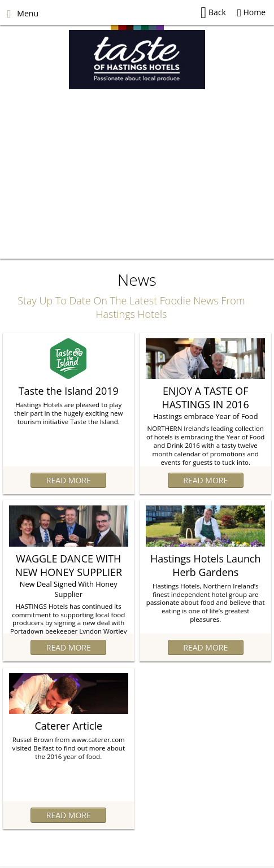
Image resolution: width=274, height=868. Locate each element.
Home (251, 12)
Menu (23, 13)
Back (213, 13)
